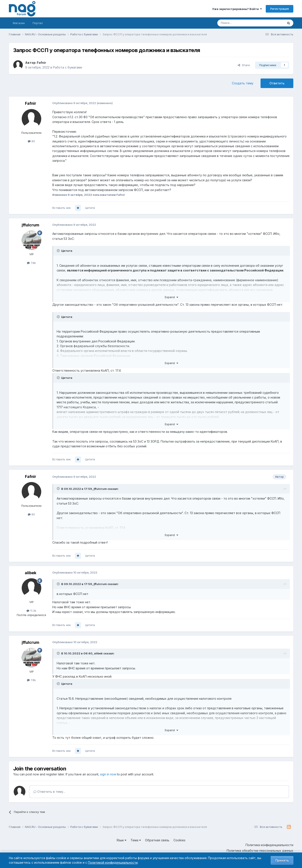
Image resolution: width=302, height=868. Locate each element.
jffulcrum (31, 225)
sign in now (108, 774)
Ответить (277, 83)
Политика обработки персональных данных (260, 851)
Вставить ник (62, 208)
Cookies (179, 840)
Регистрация (280, 9)
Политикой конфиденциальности (113, 862)
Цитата (90, 208)
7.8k (31, 263)
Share (244, 65)
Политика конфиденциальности (269, 845)
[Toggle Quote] (59, 251)
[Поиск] (239, 23)
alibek (31, 573)
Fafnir (41, 63)
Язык (121, 840)
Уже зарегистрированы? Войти (237, 9)
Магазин (19, 23)
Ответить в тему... (49, 792)
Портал (38, 23)
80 (31, 141)
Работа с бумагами (68, 67)
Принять (282, 860)
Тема (136, 840)
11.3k (31, 611)
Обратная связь (157, 840)
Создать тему (243, 83)
